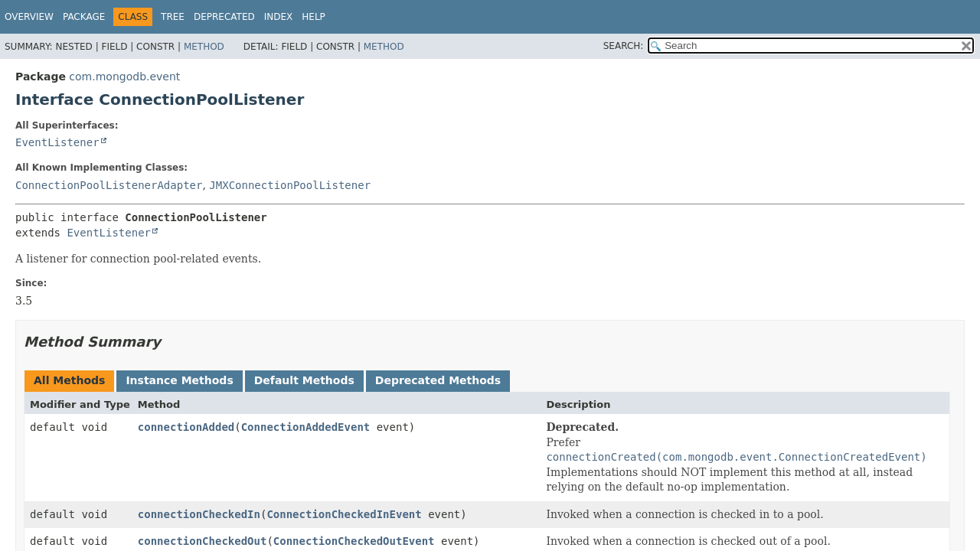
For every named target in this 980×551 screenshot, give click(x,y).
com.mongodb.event (124, 77)
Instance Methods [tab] (179, 380)
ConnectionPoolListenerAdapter (109, 185)
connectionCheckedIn (199, 514)
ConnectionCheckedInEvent (344, 514)
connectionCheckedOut (203, 541)
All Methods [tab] (69, 380)
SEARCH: (624, 46)
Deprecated (224, 17)
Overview (29, 17)
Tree (173, 17)
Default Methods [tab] (304, 380)
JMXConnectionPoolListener (290, 185)
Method (204, 47)
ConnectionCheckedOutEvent (354, 541)
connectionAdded (186, 427)
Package (84, 17)
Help (314, 17)
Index (279, 17)
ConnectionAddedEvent (306, 427)
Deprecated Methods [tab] (438, 380)
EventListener (57, 142)
